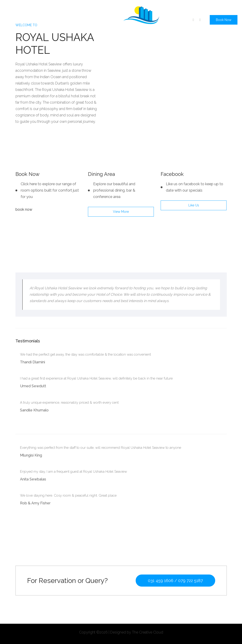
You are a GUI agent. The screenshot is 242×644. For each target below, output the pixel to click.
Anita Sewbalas (33, 479)
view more (121, 212)
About (27, 19)
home (11, 19)
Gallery (90, 19)
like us (194, 205)
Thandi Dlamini (32, 362)
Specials (45, 19)
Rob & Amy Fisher (35, 503)
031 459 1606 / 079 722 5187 (175, 581)
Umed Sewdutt (33, 386)
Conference (68, 19)
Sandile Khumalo (34, 410)
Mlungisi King (31, 455)
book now (24, 209)
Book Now (224, 20)
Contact (108, 19)
